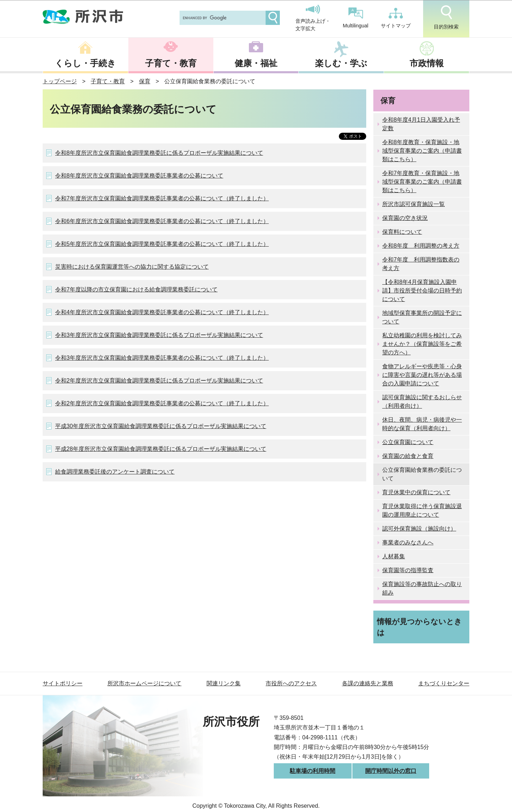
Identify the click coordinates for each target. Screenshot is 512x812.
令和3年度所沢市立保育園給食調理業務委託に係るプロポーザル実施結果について (159, 335)
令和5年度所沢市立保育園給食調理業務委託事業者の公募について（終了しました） (162, 244)
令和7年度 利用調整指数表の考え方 (421, 264)
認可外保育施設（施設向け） (419, 529)
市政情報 (427, 63)
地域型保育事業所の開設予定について (422, 317)
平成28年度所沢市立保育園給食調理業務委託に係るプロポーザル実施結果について (161, 449)
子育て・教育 (171, 63)
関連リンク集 (224, 683)
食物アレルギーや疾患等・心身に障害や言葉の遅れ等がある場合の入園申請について (422, 375)
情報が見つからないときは (419, 627)
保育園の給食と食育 (408, 456)
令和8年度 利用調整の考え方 (421, 246)
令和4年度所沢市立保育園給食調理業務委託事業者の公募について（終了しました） (162, 312)
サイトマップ (396, 18)
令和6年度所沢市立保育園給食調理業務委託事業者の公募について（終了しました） (162, 221)
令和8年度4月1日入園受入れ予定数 (421, 124)
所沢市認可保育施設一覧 (414, 204)
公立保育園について (408, 442)
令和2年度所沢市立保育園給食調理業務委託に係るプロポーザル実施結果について (159, 381)
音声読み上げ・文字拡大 (313, 18)
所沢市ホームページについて (144, 683)
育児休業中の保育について (416, 492)
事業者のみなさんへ (408, 542)
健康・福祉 (256, 63)
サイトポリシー (63, 683)
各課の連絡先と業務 (368, 683)
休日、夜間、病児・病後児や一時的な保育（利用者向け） (422, 424)
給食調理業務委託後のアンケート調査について (115, 472)
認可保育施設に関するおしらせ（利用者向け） (422, 402)
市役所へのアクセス (291, 683)
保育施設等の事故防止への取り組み (422, 588)
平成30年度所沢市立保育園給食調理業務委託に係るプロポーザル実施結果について (161, 426)
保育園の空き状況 (405, 218)
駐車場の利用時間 (313, 771)
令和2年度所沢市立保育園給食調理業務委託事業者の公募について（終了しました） (162, 403)
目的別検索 (446, 17)
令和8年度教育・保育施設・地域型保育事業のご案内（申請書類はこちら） (422, 151)
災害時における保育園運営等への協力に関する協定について (132, 267)
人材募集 (394, 556)
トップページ (60, 81)
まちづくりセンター (444, 683)
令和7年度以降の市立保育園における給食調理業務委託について (136, 289)
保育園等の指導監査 (408, 570)
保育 (145, 81)
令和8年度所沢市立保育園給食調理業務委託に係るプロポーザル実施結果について (159, 153)
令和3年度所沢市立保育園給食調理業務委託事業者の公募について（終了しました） (162, 358)
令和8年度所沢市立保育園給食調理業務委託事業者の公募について (139, 176)
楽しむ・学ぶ (341, 63)
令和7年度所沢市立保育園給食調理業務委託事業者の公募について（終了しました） (162, 198)
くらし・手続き (85, 63)
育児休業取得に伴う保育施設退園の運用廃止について (422, 510)
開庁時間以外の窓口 (391, 771)
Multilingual (356, 18)
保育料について (402, 232)
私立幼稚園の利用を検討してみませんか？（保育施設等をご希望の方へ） (422, 344)
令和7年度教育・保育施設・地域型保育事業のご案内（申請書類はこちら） (422, 182)
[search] (222, 18)
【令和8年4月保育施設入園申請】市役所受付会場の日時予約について (422, 291)
